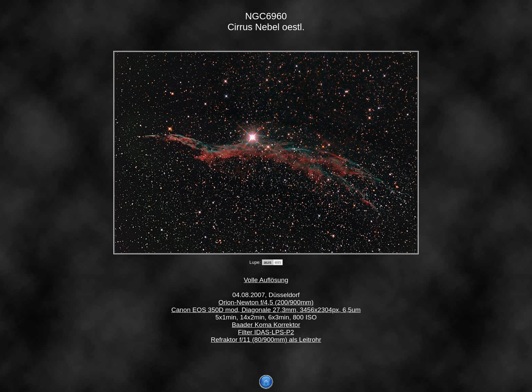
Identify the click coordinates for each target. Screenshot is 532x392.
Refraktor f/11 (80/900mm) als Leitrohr (266, 340)
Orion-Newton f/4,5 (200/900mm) (266, 302)
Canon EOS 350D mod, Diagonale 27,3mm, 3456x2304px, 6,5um (266, 310)
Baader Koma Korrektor (266, 325)
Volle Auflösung (266, 280)
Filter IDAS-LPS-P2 (266, 332)
